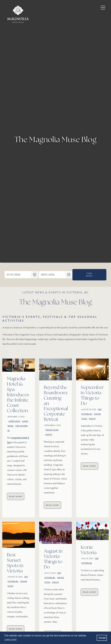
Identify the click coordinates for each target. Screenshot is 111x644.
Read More (17, 497)
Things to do (52, 430)
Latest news (14, 421)
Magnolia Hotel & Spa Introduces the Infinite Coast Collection (18, 395)
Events (49, 435)
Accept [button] (102, 638)
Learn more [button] (11, 639)
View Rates (89, 275)
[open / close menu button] (101, 7)
